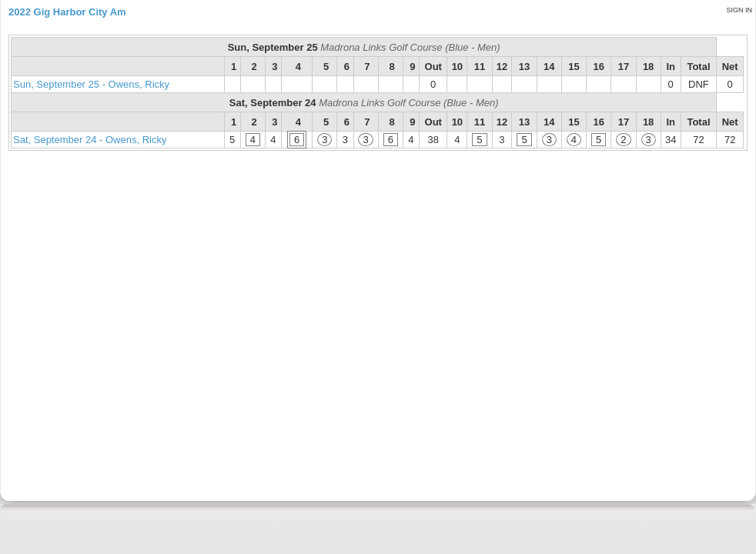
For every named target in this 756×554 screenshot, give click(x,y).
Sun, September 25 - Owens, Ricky (91, 84)
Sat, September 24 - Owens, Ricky (90, 140)
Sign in (739, 10)
